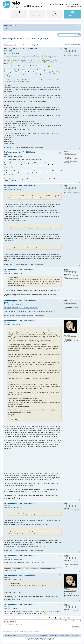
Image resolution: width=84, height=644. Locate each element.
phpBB (36, 639)
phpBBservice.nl (46, 640)
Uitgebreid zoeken (79, 35)
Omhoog (79, 149)
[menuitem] (17, 28)
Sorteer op (50, 618)
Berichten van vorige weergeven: (28, 618)
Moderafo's (13, 41)
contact (68, 4)
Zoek (76, 35)
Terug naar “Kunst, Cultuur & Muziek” (14, 625)
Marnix (66, 334)
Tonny (66, 48)
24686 (71, 339)
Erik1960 (66, 152)
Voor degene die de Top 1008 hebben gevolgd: (26, 39)
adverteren (76, 4)
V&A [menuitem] (16, 26)
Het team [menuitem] (45, 636)
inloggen (52, 4)
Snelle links (9, 26)
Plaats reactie (9, 45)
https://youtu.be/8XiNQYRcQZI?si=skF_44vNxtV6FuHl (21, 308)
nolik (65, 604)
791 (70, 157)
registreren (60, 4)
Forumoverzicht (11, 636)
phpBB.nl (53, 640)
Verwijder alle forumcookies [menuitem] (57, 636)
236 (70, 54)
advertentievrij (76, 6)
